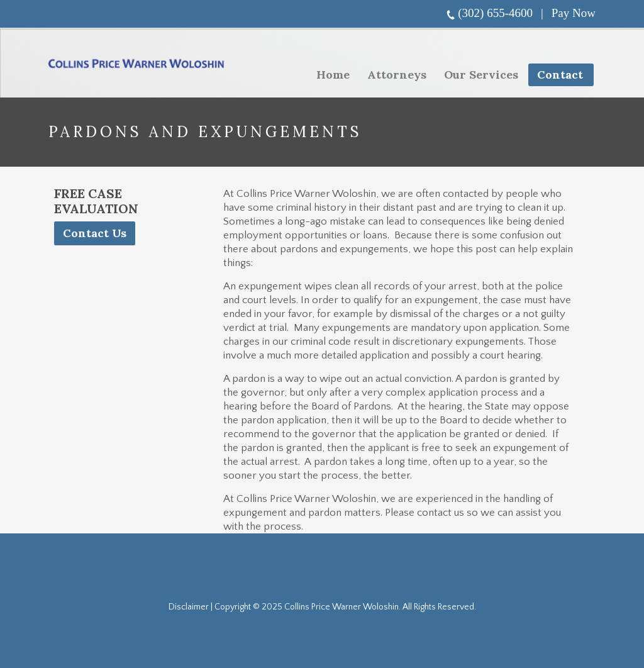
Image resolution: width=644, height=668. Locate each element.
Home (333, 75)
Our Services (477, 77)
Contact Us (95, 233)
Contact (560, 75)
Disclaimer (189, 607)
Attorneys (397, 75)
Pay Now (574, 13)
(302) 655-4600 (495, 13)
